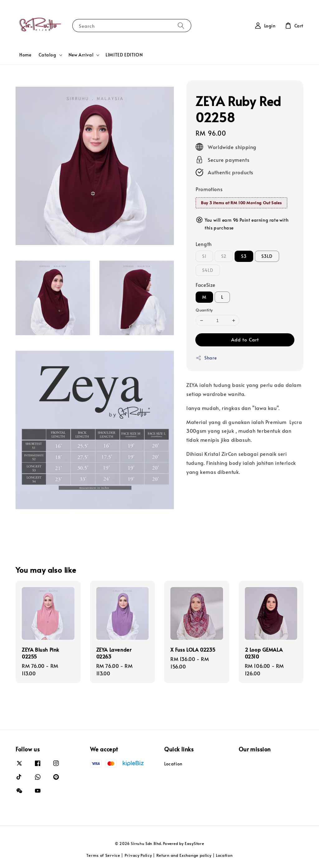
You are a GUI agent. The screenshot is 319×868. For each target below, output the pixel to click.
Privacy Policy (138, 855)
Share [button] (206, 358)
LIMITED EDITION (124, 55)
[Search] (181, 25)
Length (204, 244)
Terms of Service (103, 855)
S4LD (208, 270)
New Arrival (81, 55)
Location (173, 764)
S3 (244, 256)
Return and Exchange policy (184, 855)
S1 (204, 256)
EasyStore (194, 843)
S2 (224, 256)
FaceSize (206, 285)
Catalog (47, 55)
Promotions (209, 189)
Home (25, 55)
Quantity (204, 310)
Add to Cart (245, 339)
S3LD (267, 256)
